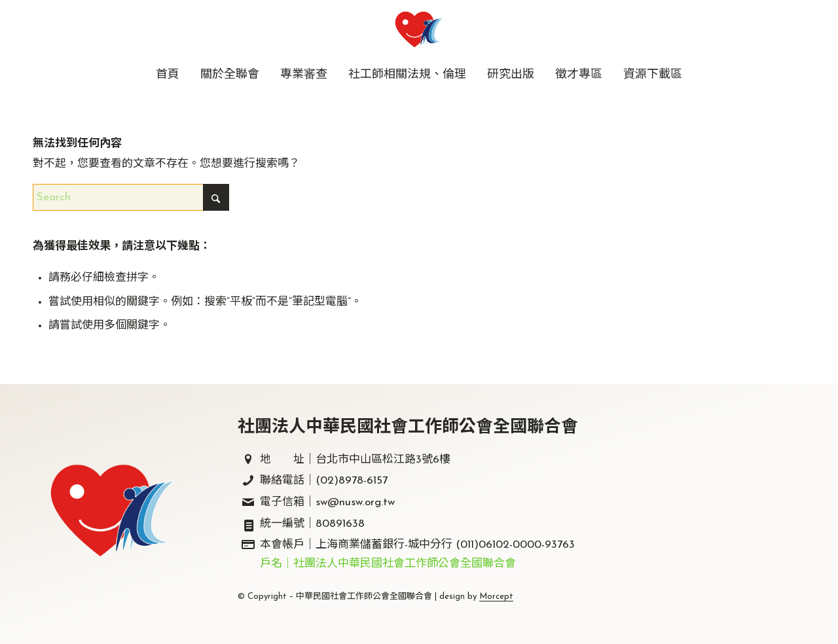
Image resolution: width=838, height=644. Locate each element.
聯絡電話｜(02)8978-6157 (324, 481)
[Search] (131, 197)
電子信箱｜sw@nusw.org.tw (327, 502)
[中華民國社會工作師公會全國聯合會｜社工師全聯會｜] (419, 29)
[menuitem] (168, 75)
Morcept (496, 597)
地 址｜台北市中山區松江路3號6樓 (355, 460)
